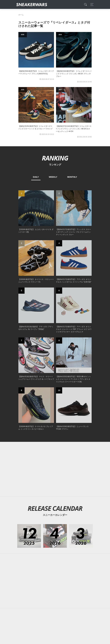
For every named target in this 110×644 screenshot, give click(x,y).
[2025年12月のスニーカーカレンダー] (29, 536)
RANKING (55, 158)
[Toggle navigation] (91, 5)
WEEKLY (53, 177)
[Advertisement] (55, 469)
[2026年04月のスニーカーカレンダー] (55, 536)
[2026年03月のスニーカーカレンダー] (81, 536)
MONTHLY (72, 177)
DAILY (36, 177)
